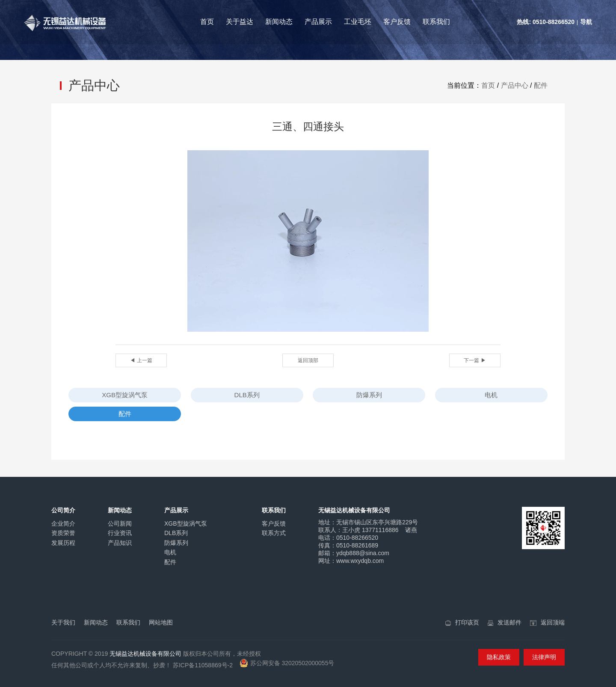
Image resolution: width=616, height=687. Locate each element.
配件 (541, 85)
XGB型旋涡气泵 (125, 395)
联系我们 (436, 22)
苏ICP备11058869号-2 (203, 665)
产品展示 (318, 22)
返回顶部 (308, 360)
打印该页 (467, 622)
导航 (586, 22)
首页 (207, 22)
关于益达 (240, 22)
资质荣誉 (63, 533)
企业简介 (63, 523)
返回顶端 (553, 622)
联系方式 (274, 533)
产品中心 (515, 85)
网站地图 (161, 622)
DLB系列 (247, 395)
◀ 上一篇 (141, 360)
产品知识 (120, 543)
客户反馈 (397, 22)
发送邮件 (509, 622)
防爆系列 (369, 395)
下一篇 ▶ (475, 360)
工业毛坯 (358, 22)
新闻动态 (279, 22)
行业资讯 (120, 533)
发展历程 (63, 543)
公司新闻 (120, 523)
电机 (491, 395)
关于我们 (63, 622)
